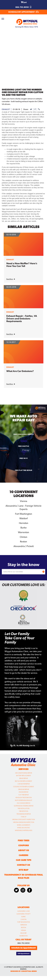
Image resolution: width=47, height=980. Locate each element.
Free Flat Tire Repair (23, 470)
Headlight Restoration (24, 798)
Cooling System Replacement (24, 787)
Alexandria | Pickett (24, 546)
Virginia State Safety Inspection (23, 820)
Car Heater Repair (24, 784)
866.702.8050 (23, 7)
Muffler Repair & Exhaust (24, 800)
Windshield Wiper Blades (24, 830)
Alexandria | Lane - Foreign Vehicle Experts (23, 508)
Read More (11, 279)
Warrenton (23, 532)
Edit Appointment (24, 953)
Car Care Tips (24, 860)
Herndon (24, 523)
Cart (24, 2)
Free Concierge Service (24, 434)
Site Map (23, 870)
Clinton (23, 537)
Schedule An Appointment (23, 948)
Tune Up (24, 817)
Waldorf (23, 518)
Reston (23, 542)
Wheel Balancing (23, 828)
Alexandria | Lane (23, 911)
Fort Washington (24, 514)
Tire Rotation (23, 811)
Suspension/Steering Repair (24, 806)
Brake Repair (23, 778)
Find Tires (24, 840)
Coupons (24, 845)
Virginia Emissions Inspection (24, 822)
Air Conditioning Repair (23, 773)
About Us (24, 850)
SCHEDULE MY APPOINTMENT (24, 12)
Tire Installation (23, 808)
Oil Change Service (24, 803)
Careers (23, 855)
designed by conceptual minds (24, 971)
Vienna (23, 501)
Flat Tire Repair (24, 795)
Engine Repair (23, 792)
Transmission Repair (24, 814)
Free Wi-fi (23, 458)
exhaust (6, 109)
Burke (24, 528)
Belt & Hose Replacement (23, 781)
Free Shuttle (24, 446)
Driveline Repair (24, 789)
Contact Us (23, 865)
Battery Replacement (24, 776)
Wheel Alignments (24, 825)
